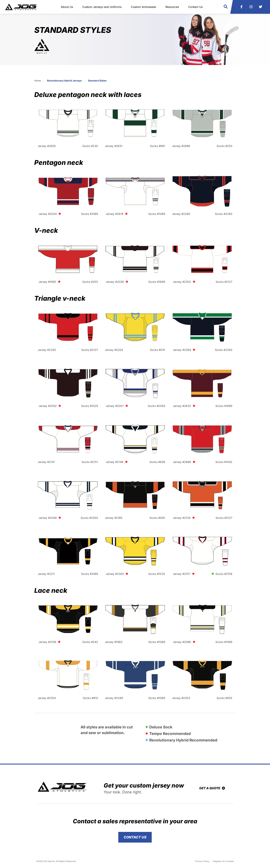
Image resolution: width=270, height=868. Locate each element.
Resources (172, 7)
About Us (67, 7)
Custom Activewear (144, 7)
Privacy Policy (202, 861)
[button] (226, 7)
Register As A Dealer (224, 861)
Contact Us (195, 7)
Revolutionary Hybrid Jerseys (64, 81)
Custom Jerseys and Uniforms (102, 7)
